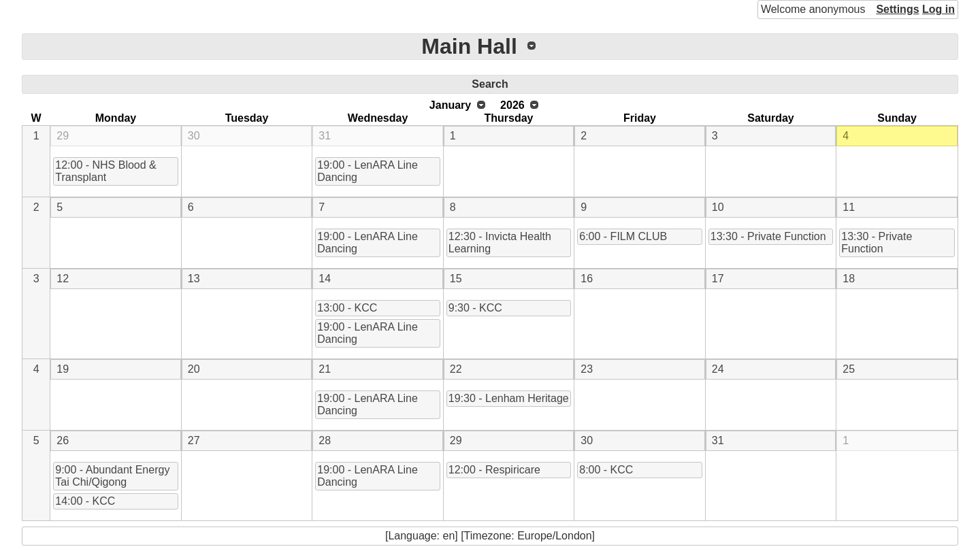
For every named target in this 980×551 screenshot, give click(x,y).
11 (849, 207)
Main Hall (469, 46)
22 (456, 369)
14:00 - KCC (85, 501)
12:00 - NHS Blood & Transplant (106, 171)
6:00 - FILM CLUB (623, 236)
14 (325, 279)
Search (490, 84)
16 (587, 279)
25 (849, 369)
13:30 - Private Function (768, 236)
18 (849, 279)
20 (194, 369)
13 (194, 279)
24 (718, 369)
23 (587, 369)
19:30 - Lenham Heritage (509, 398)
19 (63, 369)
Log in (938, 9)
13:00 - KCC (347, 308)
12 (63, 279)
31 (325, 136)
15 (456, 279)
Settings (897, 9)
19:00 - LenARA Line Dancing (367, 171)
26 (63, 440)
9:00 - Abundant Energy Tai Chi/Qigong (112, 476)
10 (718, 207)
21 (325, 369)
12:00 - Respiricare (494, 470)
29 (63, 136)
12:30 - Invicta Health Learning (500, 243)
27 (194, 440)
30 (194, 136)
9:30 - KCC (475, 308)
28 (325, 440)
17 (718, 279)
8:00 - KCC (606, 470)
